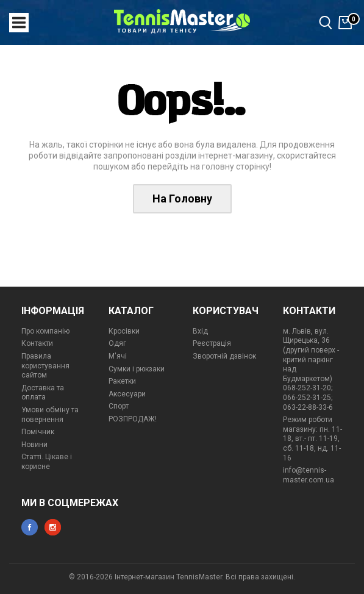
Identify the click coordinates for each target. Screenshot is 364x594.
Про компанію (45, 331)
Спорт (119, 406)
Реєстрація (212, 343)
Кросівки (124, 331)
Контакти (37, 343)
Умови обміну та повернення (50, 415)
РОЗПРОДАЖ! (133, 419)
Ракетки (122, 381)
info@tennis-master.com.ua (309, 475)
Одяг (117, 343)
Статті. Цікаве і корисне (47, 462)
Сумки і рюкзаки (137, 369)
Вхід (200, 331)
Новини (34, 445)
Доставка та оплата (43, 393)
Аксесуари (127, 394)
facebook (30, 527)
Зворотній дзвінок (224, 356)
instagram (53, 527)
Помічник (38, 432)
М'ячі (118, 356)
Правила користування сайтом (45, 366)
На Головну (182, 199)
